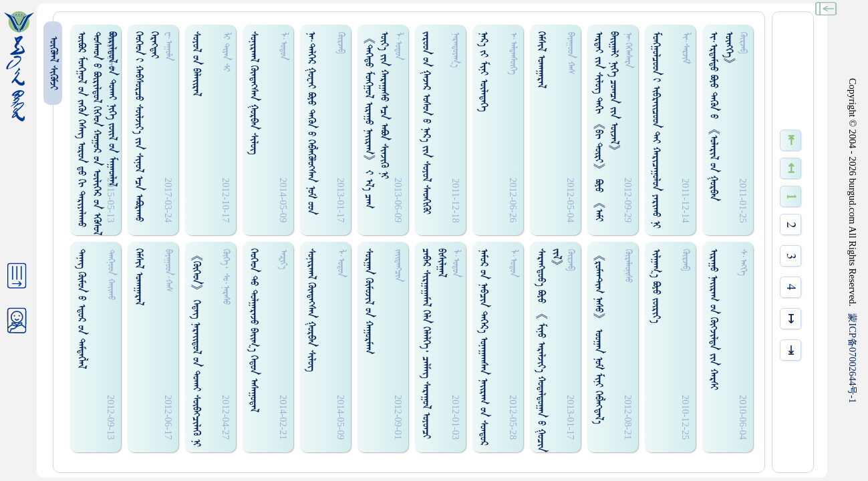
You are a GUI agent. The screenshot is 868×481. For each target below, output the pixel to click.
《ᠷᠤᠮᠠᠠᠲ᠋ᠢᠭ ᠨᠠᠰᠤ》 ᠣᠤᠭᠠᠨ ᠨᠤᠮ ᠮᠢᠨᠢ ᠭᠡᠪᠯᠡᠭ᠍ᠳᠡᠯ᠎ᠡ (598, 336)
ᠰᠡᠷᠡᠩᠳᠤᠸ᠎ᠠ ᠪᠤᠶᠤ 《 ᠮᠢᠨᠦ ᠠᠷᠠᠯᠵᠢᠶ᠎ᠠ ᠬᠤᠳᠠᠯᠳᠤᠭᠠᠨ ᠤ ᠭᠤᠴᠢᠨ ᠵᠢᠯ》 (549, 350)
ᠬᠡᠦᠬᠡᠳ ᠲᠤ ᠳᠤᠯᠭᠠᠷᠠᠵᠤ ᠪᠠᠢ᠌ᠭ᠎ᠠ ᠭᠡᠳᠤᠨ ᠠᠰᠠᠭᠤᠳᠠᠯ (254, 330)
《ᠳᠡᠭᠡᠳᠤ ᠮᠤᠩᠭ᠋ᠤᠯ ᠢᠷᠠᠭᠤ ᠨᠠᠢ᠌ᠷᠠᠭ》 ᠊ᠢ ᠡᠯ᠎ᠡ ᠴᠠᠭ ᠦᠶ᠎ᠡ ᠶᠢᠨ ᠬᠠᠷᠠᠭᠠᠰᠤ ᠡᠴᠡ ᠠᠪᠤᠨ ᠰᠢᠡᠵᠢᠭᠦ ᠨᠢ (376, 120)
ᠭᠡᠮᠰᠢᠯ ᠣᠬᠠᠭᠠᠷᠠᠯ (541, 60)
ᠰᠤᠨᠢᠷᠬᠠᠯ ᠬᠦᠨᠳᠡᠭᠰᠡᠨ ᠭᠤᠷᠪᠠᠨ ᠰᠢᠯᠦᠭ (254, 93)
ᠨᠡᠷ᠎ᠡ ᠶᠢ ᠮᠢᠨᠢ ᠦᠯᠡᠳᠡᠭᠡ (483, 71)
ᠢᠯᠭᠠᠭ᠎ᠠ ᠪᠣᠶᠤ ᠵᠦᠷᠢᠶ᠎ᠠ (656, 286)
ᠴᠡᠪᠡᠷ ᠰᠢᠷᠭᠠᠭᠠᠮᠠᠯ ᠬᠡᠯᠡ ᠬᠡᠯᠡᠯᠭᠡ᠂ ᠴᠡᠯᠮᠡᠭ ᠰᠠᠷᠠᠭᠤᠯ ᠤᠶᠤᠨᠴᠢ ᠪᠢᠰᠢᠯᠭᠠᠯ (434, 344)
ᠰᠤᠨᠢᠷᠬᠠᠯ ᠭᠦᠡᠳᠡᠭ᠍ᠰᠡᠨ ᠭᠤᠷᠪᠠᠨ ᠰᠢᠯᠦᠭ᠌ (311, 310)
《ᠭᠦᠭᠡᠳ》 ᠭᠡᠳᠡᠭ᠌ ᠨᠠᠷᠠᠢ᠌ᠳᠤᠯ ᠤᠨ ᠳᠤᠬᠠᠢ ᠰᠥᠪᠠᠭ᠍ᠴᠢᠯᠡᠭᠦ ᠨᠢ (196, 348)
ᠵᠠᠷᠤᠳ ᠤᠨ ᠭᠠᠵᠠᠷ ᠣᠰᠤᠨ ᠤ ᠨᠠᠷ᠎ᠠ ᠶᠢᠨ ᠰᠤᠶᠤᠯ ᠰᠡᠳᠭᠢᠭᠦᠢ (426, 123)
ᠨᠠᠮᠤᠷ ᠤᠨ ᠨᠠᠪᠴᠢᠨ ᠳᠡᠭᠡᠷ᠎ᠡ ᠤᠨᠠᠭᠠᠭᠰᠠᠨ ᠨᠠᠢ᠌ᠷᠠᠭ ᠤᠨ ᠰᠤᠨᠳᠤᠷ (483, 347)
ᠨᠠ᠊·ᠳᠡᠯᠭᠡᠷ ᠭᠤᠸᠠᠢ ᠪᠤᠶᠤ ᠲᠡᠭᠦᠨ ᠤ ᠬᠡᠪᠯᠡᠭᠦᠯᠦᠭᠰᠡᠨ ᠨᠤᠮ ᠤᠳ (311, 123)
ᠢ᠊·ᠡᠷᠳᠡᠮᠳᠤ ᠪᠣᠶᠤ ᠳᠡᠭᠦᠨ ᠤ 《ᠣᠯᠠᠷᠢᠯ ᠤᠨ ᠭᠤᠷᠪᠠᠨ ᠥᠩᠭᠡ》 (721, 116)
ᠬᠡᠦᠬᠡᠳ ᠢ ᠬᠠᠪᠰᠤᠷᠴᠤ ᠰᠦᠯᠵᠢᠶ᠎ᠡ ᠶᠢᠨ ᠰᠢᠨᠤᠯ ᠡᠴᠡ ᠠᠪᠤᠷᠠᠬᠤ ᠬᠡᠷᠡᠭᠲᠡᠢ (146, 127)
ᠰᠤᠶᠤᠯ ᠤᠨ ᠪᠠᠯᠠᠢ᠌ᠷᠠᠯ (196, 64)
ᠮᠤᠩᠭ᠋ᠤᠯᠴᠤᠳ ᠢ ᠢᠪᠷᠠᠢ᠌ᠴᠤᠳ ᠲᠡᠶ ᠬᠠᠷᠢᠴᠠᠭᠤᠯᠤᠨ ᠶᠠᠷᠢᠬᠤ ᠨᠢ (656, 130)
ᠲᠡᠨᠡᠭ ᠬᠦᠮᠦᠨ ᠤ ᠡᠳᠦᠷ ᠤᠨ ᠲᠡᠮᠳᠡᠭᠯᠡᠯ (81, 309)
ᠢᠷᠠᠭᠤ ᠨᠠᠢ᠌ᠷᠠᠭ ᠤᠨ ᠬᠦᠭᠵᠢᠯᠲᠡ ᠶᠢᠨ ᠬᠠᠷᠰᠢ (713, 319)
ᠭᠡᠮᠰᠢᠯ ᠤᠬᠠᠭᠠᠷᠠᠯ (139, 277)
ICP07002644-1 (853, 358)
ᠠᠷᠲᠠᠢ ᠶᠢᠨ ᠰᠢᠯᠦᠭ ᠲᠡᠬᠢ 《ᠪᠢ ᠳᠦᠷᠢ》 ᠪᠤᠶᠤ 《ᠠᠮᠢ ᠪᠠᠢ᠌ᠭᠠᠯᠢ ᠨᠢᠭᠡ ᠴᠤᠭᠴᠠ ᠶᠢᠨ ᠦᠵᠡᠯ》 (606, 127)
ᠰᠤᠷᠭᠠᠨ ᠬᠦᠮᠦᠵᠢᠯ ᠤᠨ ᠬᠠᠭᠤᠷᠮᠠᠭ (369, 301)
